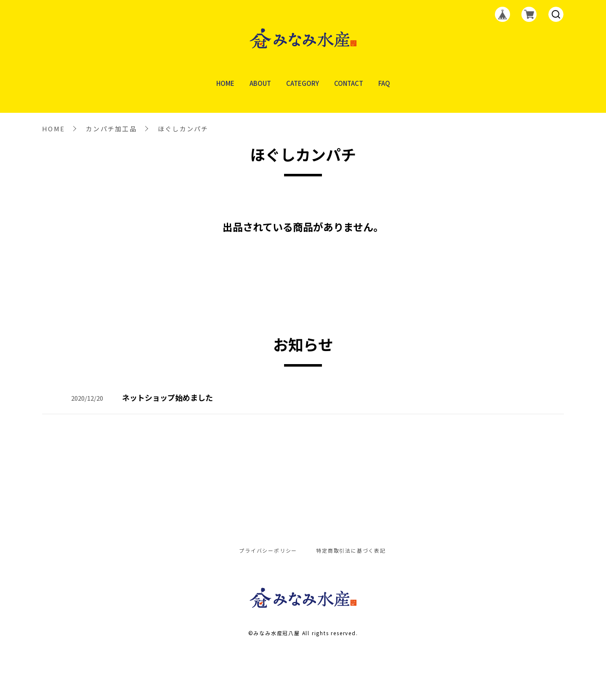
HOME (225, 83)
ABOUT (260, 83)
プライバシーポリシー (268, 551)
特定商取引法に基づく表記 (351, 551)
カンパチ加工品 (111, 129)
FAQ (384, 83)
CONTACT (349, 83)
